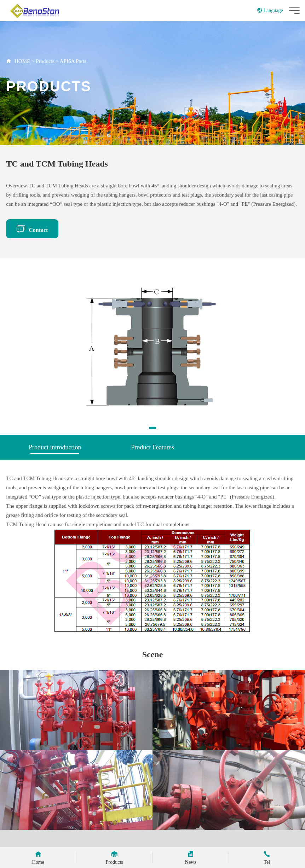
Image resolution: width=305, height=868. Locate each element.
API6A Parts (73, 61)
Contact (32, 229)
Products (45, 61)
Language (270, 10)
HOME (22, 61)
